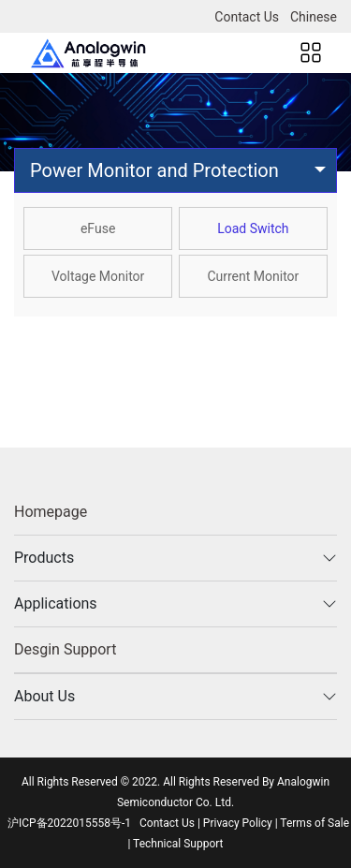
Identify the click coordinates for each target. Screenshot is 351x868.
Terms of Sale (314, 823)
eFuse (98, 228)
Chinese (314, 17)
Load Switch (253, 228)
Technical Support (178, 844)
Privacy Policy (238, 823)
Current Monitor (253, 276)
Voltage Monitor (98, 276)
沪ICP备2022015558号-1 (69, 823)
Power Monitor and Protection (154, 170)
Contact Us (247, 17)
